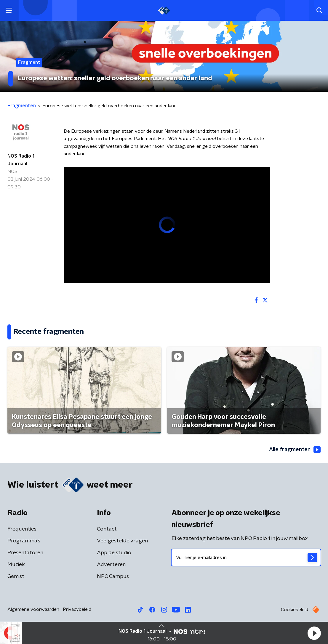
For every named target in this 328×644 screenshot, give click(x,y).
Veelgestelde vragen (122, 541)
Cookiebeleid (295, 610)
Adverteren (111, 565)
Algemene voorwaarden (33, 609)
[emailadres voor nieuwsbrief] (246, 558)
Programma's (24, 541)
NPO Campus (113, 576)
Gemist (16, 576)
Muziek (16, 565)
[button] (314, 633)
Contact (107, 529)
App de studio (114, 553)
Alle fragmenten (295, 450)
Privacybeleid (77, 609)
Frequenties (22, 529)
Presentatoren (25, 553)
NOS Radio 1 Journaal (21, 160)
